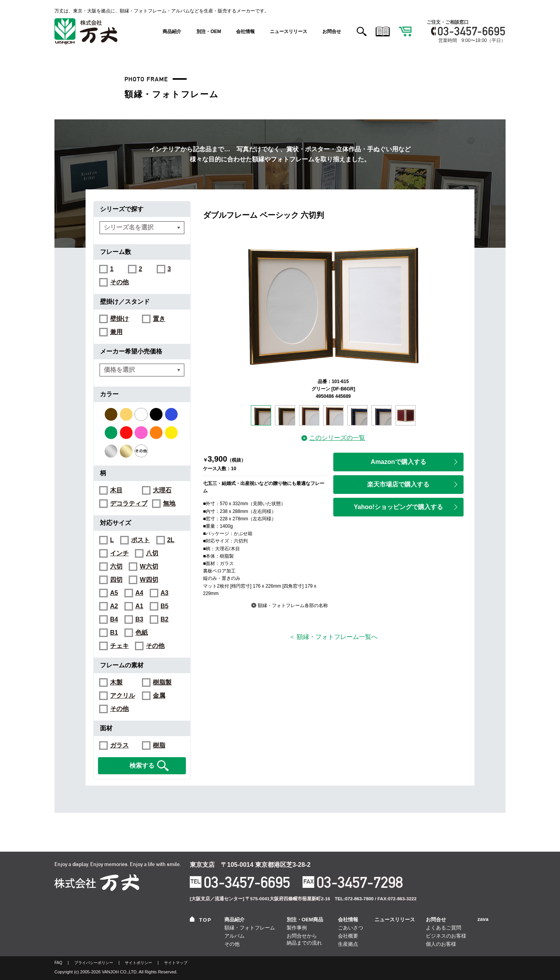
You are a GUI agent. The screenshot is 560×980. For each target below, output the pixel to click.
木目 (116, 490)
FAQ (58, 963)
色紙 (142, 633)
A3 (164, 593)
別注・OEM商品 (305, 920)
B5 (164, 606)
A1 (139, 606)
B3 (139, 619)
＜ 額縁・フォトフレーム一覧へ (333, 637)
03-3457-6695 (472, 31)
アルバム (234, 936)
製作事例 (297, 928)
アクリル (122, 696)
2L (171, 540)
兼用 (116, 332)
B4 (114, 619)
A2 (114, 606)
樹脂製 (162, 682)
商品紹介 (172, 31)
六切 (116, 567)
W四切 (149, 580)
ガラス (119, 745)
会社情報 (245, 31)
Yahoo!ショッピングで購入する (406, 507)
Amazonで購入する (414, 462)
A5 (114, 593)
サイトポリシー (138, 963)
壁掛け (119, 319)
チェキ (119, 646)
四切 (116, 580)
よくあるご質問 (444, 928)
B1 (114, 633)
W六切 (149, 567)
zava (483, 919)
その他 (119, 282)
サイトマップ (176, 963)
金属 (159, 696)
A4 (139, 593)
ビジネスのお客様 (446, 936)
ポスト (140, 540)
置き (159, 319)
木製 (116, 682)
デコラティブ (129, 504)
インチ (119, 553)
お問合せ (332, 31)
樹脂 (159, 745)
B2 (164, 619)
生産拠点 (348, 944)
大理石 (162, 490)
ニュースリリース (289, 31)
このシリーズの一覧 (333, 438)
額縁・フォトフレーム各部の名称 (290, 605)
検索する (149, 766)
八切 (152, 553)
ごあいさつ (351, 928)
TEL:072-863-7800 (354, 899)
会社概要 (348, 936)
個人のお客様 (441, 944)
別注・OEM (209, 31)
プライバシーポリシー (94, 963)
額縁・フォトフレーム (250, 928)
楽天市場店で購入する (412, 484)
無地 (169, 504)
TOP (201, 920)
